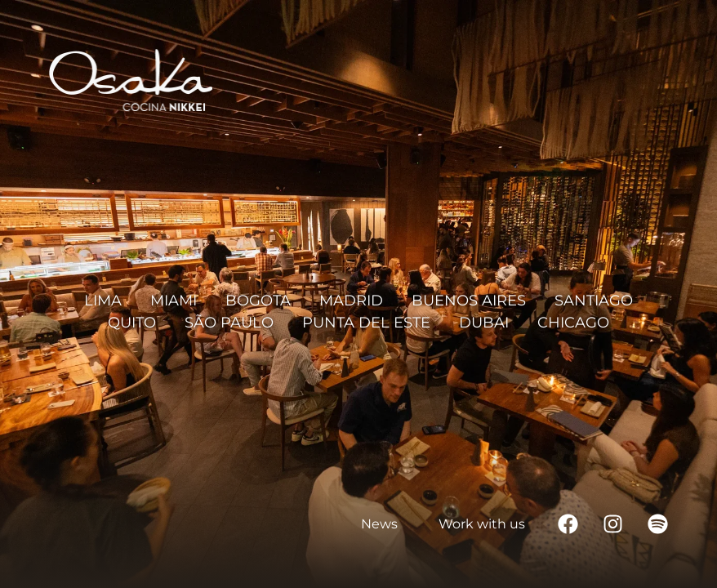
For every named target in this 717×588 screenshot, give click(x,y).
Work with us (482, 524)
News (379, 524)
